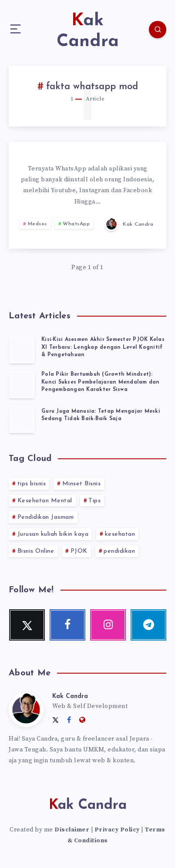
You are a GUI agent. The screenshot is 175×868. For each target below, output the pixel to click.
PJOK (79, 551)
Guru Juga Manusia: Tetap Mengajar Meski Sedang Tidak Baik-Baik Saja (101, 415)
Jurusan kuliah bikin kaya (53, 534)
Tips (94, 501)
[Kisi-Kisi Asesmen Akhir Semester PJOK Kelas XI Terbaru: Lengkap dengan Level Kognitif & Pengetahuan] (22, 350)
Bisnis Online (36, 551)
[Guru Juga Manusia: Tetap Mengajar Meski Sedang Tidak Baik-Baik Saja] (22, 419)
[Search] (158, 30)
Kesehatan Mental (45, 501)
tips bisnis (32, 484)
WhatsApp (76, 224)
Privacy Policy (117, 830)
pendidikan (119, 551)
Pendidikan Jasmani (46, 517)
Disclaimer (72, 830)
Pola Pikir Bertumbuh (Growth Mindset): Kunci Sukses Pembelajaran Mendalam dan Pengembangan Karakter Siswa (101, 382)
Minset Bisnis (82, 484)
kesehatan (120, 534)
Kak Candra (70, 696)
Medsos (37, 224)
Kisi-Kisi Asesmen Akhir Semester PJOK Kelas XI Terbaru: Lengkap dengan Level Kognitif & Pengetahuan (103, 347)
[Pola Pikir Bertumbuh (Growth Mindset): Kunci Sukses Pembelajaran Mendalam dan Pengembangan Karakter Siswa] (22, 384)
